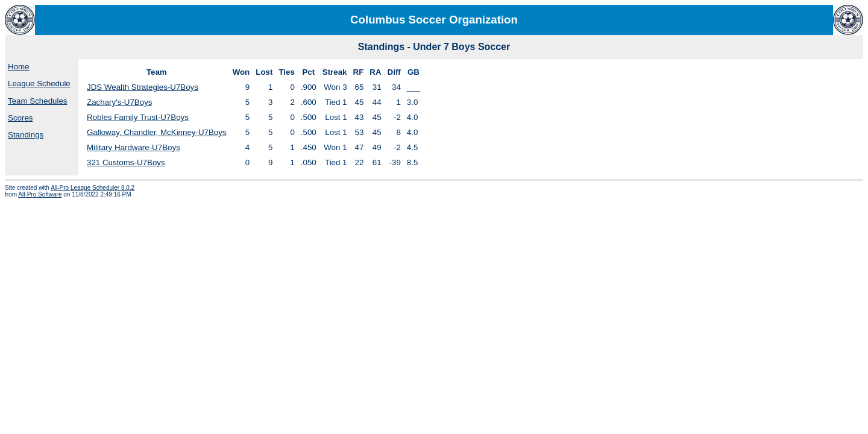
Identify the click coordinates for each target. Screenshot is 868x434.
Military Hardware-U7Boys (134, 147)
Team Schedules (38, 101)
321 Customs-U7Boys (126, 162)
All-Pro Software (40, 194)
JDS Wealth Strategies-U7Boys (143, 87)
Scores (20, 118)
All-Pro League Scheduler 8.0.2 (93, 188)
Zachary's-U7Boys (119, 102)
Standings (26, 135)
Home (19, 67)
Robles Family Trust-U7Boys (138, 117)
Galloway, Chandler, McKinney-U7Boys (157, 132)
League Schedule (39, 83)
